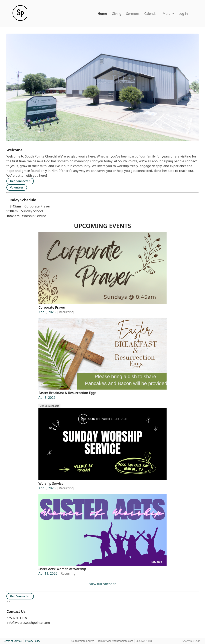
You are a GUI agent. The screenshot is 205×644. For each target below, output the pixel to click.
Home (102, 14)
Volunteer (17, 187)
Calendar (151, 14)
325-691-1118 (144, 641)
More (168, 14)
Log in (183, 14)
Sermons (133, 14)
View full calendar (102, 584)
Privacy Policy (33, 641)
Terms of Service (12, 641)
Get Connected (20, 181)
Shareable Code (191, 641)
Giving (117, 14)
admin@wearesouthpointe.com (115, 641)
